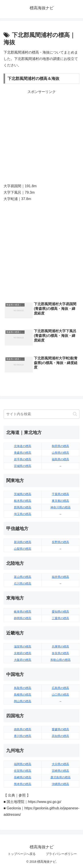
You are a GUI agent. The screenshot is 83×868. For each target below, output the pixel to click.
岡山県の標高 (23, 701)
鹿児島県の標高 (61, 777)
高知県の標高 (60, 736)
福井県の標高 (60, 577)
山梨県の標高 (23, 549)
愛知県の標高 (60, 612)
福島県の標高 (60, 459)
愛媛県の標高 (60, 729)
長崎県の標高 (23, 777)
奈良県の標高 (60, 653)
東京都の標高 (60, 501)
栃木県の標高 (23, 501)
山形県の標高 (60, 453)
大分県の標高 (60, 764)
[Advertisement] (41, 137)
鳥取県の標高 (23, 688)
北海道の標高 (23, 446)
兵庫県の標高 (60, 647)
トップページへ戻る (22, 854)
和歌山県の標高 (61, 660)
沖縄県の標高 (60, 784)
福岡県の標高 (23, 764)
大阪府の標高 (23, 660)
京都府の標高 (23, 653)
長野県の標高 (60, 542)
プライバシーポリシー (61, 854)
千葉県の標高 (60, 494)
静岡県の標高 (23, 618)
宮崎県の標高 (60, 771)
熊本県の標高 (23, 784)
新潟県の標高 (23, 542)
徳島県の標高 (23, 729)
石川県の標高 (23, 583)
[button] (75, 414)
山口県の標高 (60, 695)
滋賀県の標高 (23, 647)
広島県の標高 (60, 688)
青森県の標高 (23, 453)
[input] (41, 414)
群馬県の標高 (23, 507)
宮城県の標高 (23, 466)
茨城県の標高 (23, 494)
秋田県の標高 (60, 446)
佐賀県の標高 (23, 771)
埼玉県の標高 (23, 514)
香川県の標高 (23, 736)
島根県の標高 (23, 695)
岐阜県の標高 (23, 612)
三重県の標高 (60, 618)
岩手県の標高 (23, 459)
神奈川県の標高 (61, 507)
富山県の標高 (23, 577)
